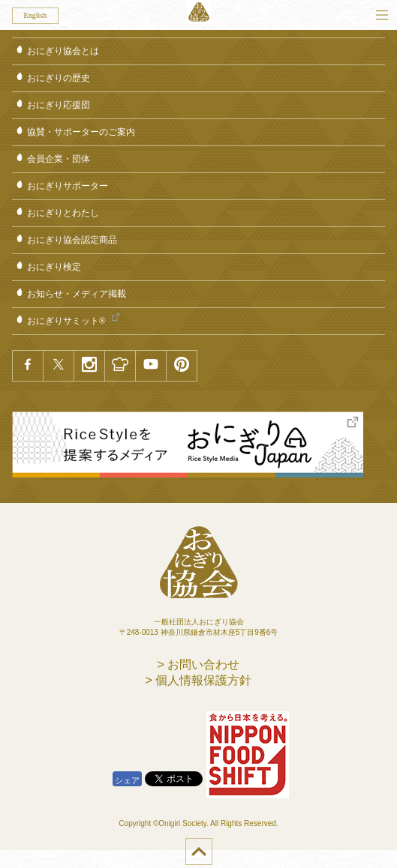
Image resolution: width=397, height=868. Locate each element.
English (36, 15)
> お (199, 664)
